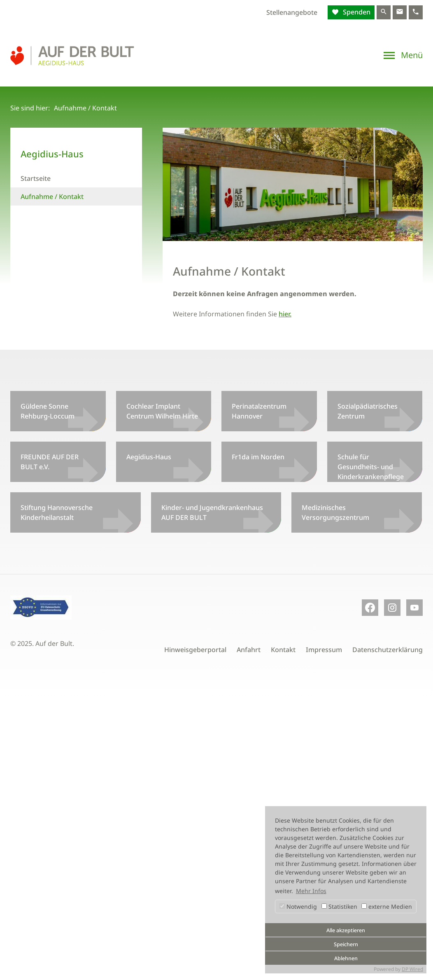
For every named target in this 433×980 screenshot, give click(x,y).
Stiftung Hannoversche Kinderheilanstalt (57, 512)
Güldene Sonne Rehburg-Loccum (48, 411)
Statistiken (339, 906)
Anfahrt (249, 650)
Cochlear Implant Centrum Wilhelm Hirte (162, 411)
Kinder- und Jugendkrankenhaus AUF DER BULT (212, 512)
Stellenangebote (292, 12)
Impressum (324, 650)
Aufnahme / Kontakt (52, 196)
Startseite (36, 178)
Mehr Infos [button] (311, 891)
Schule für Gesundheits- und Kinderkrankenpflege (371, 467)
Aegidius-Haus (149, 457)
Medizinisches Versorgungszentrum (335, 512)
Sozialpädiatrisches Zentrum (368, 411)
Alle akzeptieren (346, 930)
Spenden (356, 12)
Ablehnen (346, 958)
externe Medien (387, 906)
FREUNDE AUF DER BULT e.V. (50, 462)
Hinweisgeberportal (195, 650)
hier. (285, 314)
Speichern (346, 944)
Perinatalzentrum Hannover (259, 411)
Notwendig (298, 906)
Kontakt (283, 650)
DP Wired (412, 969)
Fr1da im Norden (258, 457)
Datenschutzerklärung (388, 650)
